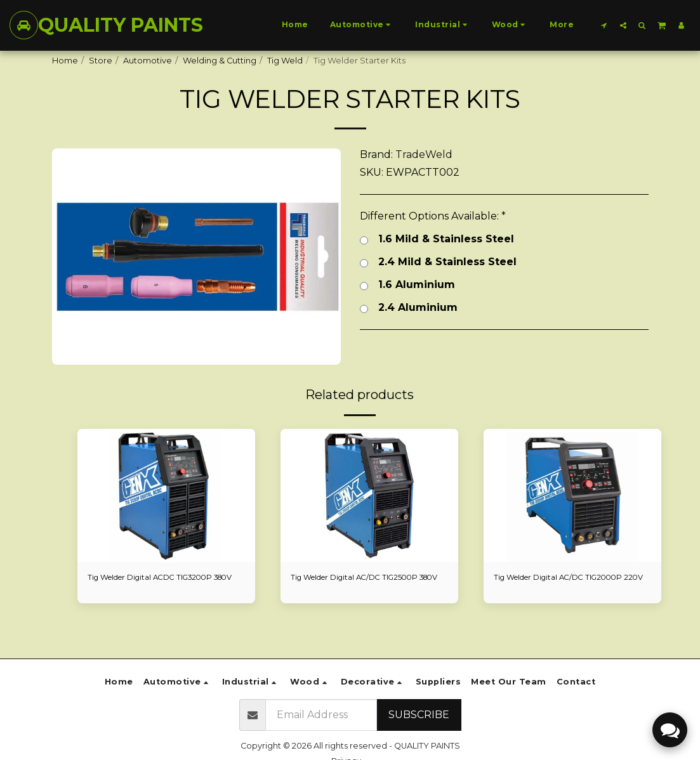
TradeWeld (424, 154)
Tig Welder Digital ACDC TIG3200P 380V (158, 584)
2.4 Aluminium (409, 308)
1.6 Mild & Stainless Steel (437, 239)
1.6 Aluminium (407, 285)
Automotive (148, 61)
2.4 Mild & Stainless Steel (438, 262)
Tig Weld (285, 61)
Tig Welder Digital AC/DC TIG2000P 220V (565, 584)
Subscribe (419, 715)
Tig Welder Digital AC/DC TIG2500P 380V (362, 584)
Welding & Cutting (220, 61)
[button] (604, 25)
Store (101, 61)
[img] (166, 495)
